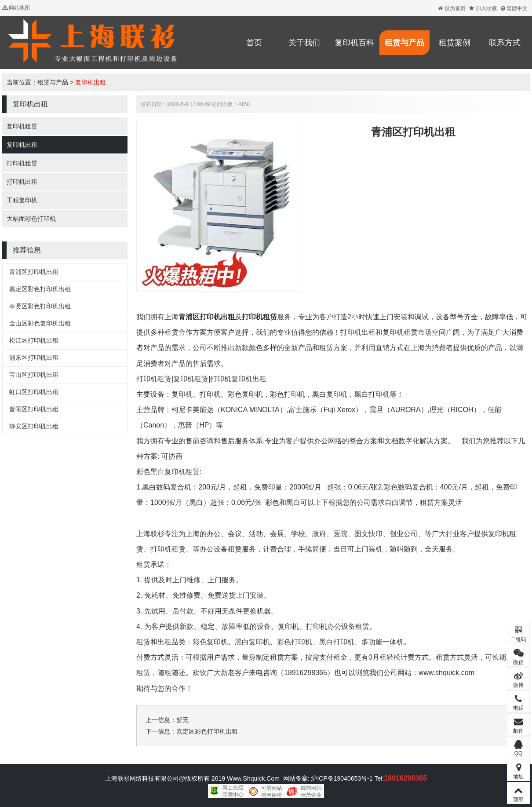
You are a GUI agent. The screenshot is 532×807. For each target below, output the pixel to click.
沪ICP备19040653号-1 (341, 778)
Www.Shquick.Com (253, 778)
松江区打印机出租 (34, 340)
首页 (254, 43)
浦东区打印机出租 (34, 358)
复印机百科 (354, 43)
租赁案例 (455, 43)
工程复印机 (22, 200)
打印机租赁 (22, 163)
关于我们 (304, 43)
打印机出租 (22, 182)
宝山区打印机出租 (34, 375)
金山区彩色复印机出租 (40, 323)
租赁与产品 (404, 43)
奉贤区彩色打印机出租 (40, 306)
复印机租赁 (22, 126)
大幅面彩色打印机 (31, 219)
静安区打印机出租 (34, 426)
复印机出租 (91, 82)
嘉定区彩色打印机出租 (40, 289)
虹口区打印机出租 (34, 392)
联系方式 (505, 43)
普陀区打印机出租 (34, 409)
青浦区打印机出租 (34, 272)
